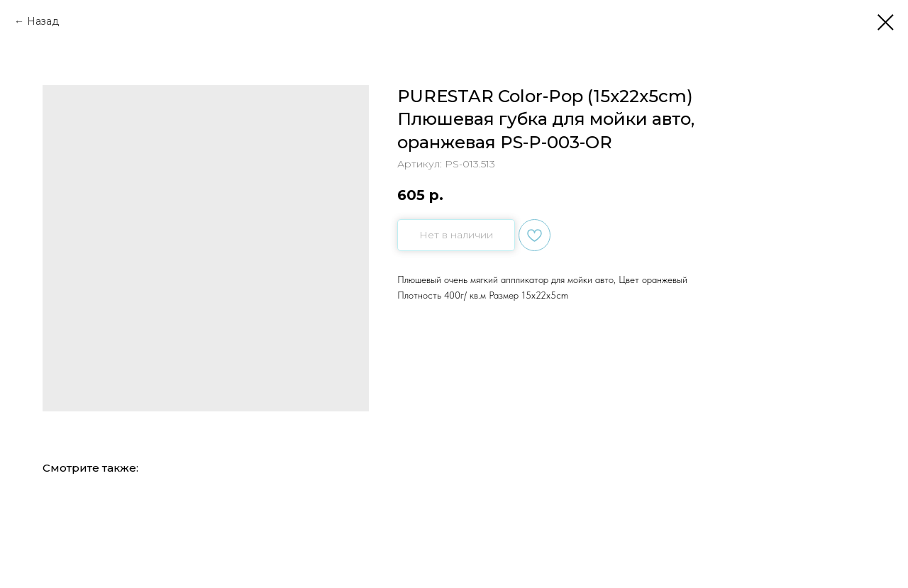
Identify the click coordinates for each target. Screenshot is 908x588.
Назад (43, 21)
